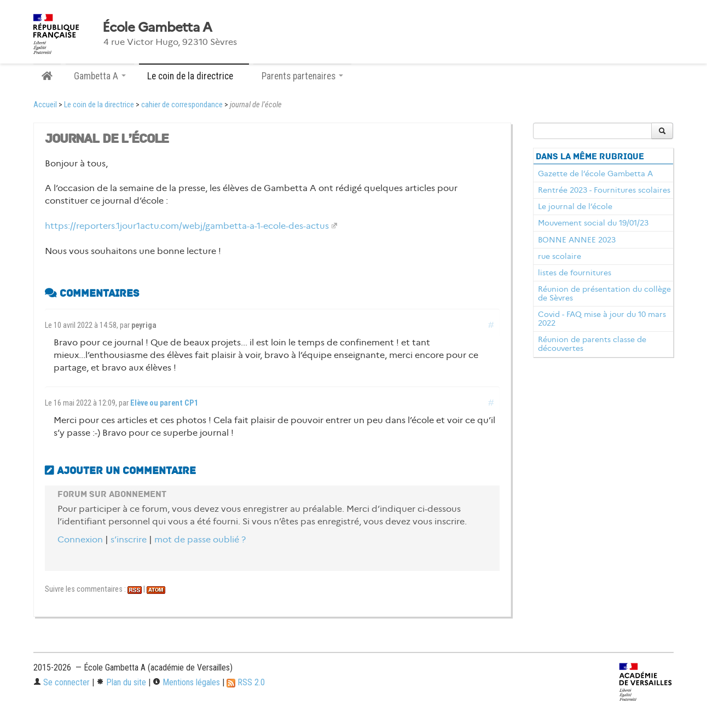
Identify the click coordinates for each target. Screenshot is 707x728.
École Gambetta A (157, 27)
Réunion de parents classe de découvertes (592, 344)
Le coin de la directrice (99, 105)
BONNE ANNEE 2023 (577, 240)
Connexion (80, 539)
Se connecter (62, 682)
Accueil (45, 105)
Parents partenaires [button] (302, 76)
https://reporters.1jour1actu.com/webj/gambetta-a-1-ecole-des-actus (187, 226)
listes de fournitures (575, 273)
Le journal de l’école (575, 206)
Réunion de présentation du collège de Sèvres (604, 293)
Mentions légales (186, 682)
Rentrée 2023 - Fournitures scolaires (604, 190)
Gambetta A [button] (100, 76)
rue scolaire (560, 256)
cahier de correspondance (182, 105)
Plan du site (121, 682)
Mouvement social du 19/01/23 (593, 223)
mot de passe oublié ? (200, 539)
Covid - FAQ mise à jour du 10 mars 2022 (602, 319)
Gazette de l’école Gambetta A (595, 174)
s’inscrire (129, 539)
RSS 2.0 (246, 682)
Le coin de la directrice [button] (194, 76)
